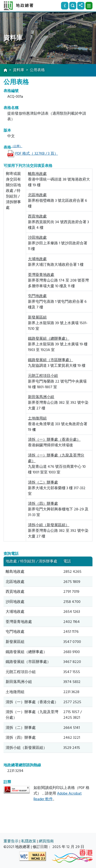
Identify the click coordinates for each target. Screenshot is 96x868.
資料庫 (19, 70)
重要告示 (11, 841)
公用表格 (37, 70)
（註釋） (17, 146)
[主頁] (5, 70)
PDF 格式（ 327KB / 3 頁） (37, 153)
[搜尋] (73, 6)
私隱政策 (29, 841)
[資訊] (65, 6)
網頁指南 (46, 841)
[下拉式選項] (89, 6)
